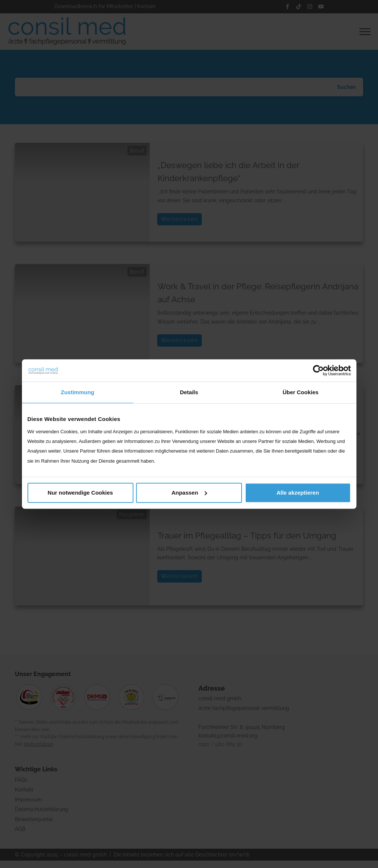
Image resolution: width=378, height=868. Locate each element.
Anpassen (189, 493)
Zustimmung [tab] (78, 392)
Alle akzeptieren (298, 493)
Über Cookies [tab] (301, 392)
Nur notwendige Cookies (80, 493)
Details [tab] (189, 392)
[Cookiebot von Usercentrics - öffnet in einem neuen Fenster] (318, 370)
